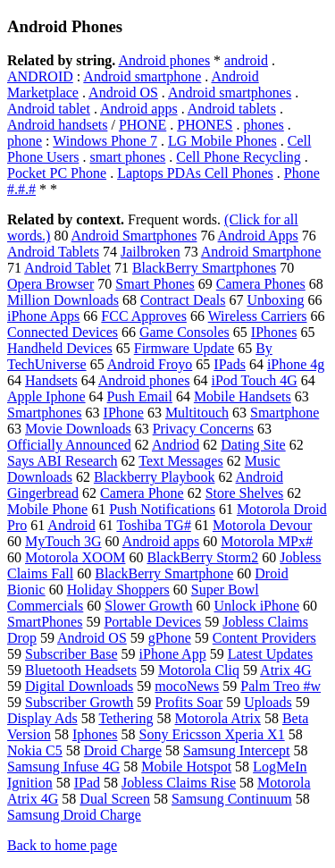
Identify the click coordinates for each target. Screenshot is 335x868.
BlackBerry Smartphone (164, 573)
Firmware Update (184, 348)
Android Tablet (67, 268)
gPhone (170, 638)
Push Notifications (162, 509)
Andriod (176, 445)
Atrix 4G (285, 670)
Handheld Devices (60, 348)
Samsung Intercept (237, 750)
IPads (230, 364)
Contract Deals (183, 300)
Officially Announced (69, 445)
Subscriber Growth (79, 702)
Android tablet (49, 109)
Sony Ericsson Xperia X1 (212, 734)
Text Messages (180, 461)
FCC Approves (144, 316)
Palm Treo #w (281, 686)
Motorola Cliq (199, 670)
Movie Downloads (78, 429)
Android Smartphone (261, 252)
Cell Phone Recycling (239, 157)
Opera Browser (50, 284)
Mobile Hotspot (186, 767)
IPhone (124, 413)
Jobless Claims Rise (179, 783)
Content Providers (264, 638)
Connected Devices (63, 332)
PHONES (205, 125)
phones (263, 125)
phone (25, 141)
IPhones (274, 332)
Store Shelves (245, 493)
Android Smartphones (134, 236)
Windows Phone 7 (105, 141)
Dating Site (253, 445)
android (246, 60)
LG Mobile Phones (222, 141)
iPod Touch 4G (254, 380)
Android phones (164, 60)
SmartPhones (45, 622)
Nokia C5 (35, 750)
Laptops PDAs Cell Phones (195, 173)
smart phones (127, 157)
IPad (87, 783)
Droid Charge (123, 750)
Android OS (123, 93)
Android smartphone (142, 76)
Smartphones (45, 413)
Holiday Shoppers (118, 590)
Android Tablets (53, 252)
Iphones (95, 734)
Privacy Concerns (203, 429)
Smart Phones (155, 284)
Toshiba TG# (153, 525)
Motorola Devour (263, 525)
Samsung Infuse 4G (63, 767)
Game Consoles (184, 332)
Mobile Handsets (243, 396)
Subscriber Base (71, 654)
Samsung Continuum (232, 799)
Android (71, 525)
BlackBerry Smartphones (204, 268)
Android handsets (57, 125)
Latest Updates (271, 654)
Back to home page (62, 845)
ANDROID (40, 76)
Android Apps (258, 236)
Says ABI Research (63, 461)
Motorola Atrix (217, 718)
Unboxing (275, 300)
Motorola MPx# (267, 541)
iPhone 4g (296, 364)
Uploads (268, 702)
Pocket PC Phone (57, 173)
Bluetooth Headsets (81, 670)
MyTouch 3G (63, 541)
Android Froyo (150, 364)
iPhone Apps (43, 316)
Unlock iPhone (257, 606)
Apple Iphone (46, 396)
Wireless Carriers (258, 316)
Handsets (51, 380)
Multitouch (197, 413)
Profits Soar (188, 702)
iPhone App (173, 654)
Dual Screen (115, 799)
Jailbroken (151, 252)
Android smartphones (230, 93)
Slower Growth (148, 606)
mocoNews (187, 686)
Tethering (126, 718)
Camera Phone (142, 493)
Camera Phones (261, 284)
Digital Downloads (79, 686)
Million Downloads (63, 300)
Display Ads (42, 718)
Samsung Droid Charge (74, 815)
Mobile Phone (47, 509)
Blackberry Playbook (155, 477)
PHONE (142, 125)
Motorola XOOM (75, 557)
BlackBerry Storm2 (202, 557)
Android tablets (232, 109)
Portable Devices (152, 622)
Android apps (139, 109)
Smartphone (285, 413)
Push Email (140, 396)
